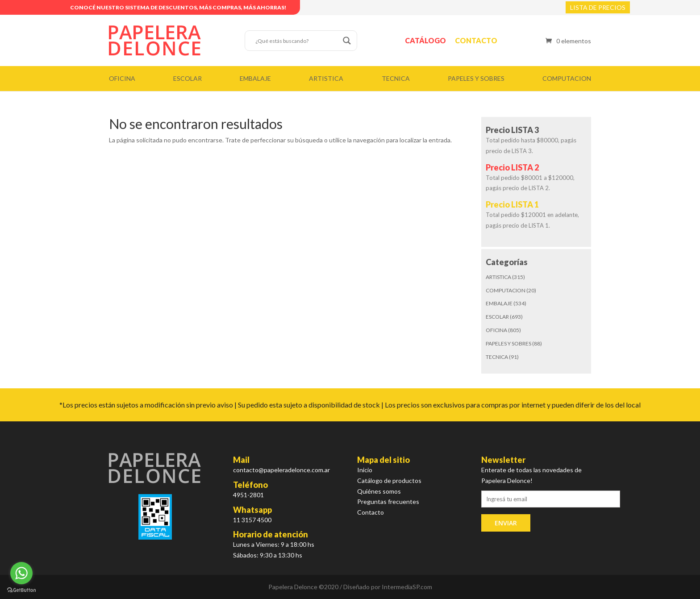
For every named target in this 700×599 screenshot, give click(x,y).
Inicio (365, 470)
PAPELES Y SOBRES (476, 78)
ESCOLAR (187, 78)
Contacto (476, 40)
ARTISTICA (326, 78)
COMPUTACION (567, 78)
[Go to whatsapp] (21, 573)
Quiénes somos (379, 491)
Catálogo (425, 40)
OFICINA (122, 78)
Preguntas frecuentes (388, 501)
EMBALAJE (255, 78)
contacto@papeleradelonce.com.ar (281, 470)
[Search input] (297, 41)
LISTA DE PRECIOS (598, 7)
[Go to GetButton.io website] (21, 590)
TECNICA (396, 78)
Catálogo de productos (389, 480)
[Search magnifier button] (347, 41)
